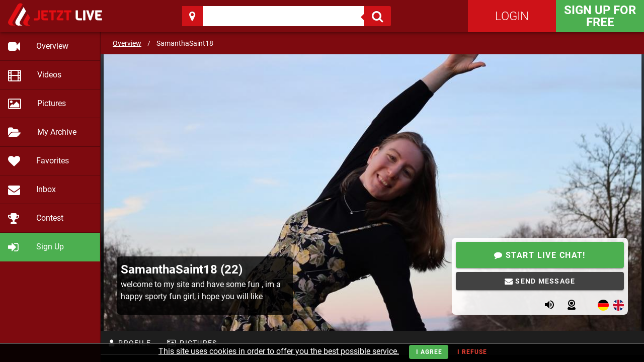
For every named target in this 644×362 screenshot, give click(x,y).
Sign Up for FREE (600, 16)
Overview (127, 43)
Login (512, 16)
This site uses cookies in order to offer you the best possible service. (279, 351)
